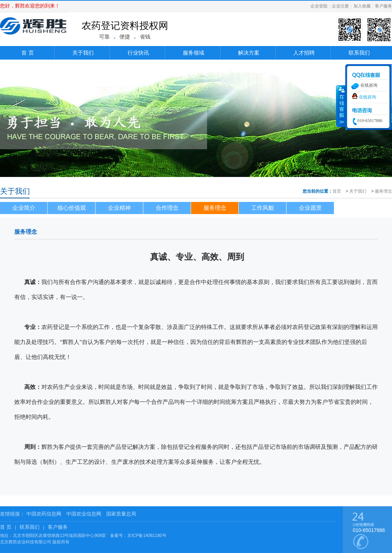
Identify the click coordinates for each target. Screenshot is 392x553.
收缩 (341, 106)
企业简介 (24, 208)
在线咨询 (367, 97)
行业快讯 (138, 53)
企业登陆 (319, 6)
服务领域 (194, 53)
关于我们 (83, 53)
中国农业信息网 (84, 514)
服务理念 (383, 191)
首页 (337, 191)
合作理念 (167, 208)
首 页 (27, 53)
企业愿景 (310, 208)
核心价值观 (72, 208)
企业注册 (340, 6)
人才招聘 (304, 53)
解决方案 (249, 53)
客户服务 (383, 6)
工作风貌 (263, 208)
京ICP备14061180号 (147, 536)
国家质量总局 (121, 514)
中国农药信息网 (44, 514)
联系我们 (359, 53)
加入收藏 (362, 6)
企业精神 (119, 208)
